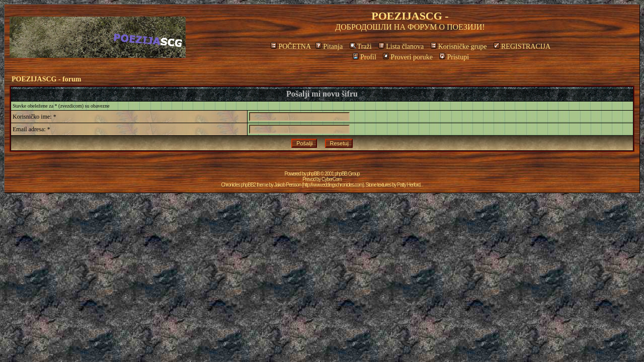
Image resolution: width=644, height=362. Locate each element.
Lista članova (401, 47)
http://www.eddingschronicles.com (333, 185)
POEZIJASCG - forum (46, 79)
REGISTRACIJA (522, 47)
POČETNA (291, 47)
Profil (365, 57)
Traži (361, 47)
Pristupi (454, 57)
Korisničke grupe (459, 47)
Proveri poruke (408, 57)
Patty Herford (409, 185)
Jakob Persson (288, 185)
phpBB (313, 174)
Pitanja (329, 47)
